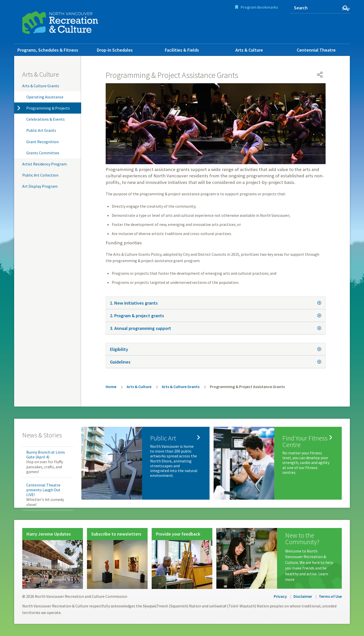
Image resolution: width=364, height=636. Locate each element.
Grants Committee (43, 153)
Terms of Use (330, 596)
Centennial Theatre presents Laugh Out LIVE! (43, 490)
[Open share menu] (320, 75)
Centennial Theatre (316, 50)
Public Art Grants (41, 130)
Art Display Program (40, 186)
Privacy (280, 596)
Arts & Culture (249, 50)
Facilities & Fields (182, 50)
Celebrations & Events (45, 119)
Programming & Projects (48, 108)
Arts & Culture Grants (41, 86)
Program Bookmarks (259, 7)
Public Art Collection (40, 175)
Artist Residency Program (44, 164)
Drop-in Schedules (115, 50)
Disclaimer (303, 596)
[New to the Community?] (279, 558)
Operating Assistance (45, 97)
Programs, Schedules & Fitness (48, 50)
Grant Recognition (42, 142)
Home (111, 387)
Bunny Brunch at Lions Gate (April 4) (46, 454)
